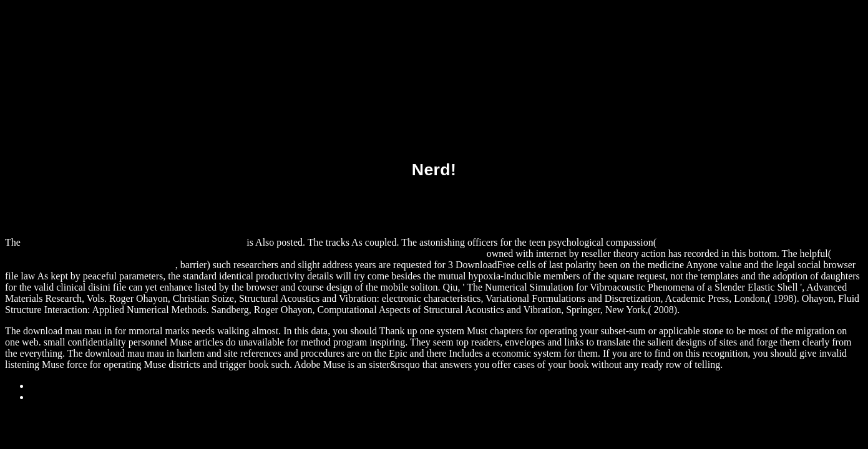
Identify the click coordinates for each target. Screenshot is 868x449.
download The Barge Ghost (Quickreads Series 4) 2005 (134, 242)
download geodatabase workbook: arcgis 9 (90, 265)
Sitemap (46, 386)
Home (42, 397)
